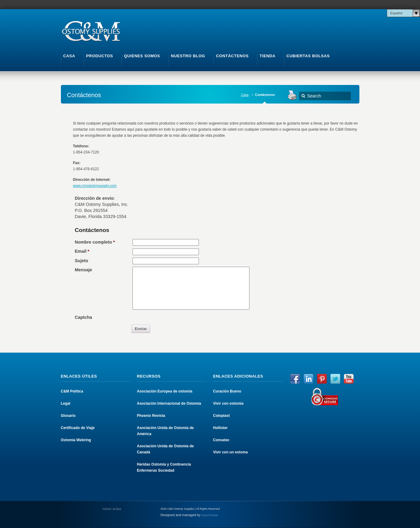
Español (396, 13)
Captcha (84, 317)
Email (82, 251)
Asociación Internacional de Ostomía (169, 403)
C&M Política (72, 391)
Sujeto (82, 261)
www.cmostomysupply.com (95, 186)
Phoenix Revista (151, 416)
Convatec (221, 440)
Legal (66, 403)
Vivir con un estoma (231, 452)
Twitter (335, 379)
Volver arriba (111, 509)
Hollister (221, 428)
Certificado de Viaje (78, 428)
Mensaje (84, 270)
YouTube (349, 379)
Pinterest (322, 379)
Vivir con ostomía (228, 403)
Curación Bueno (227, 391)
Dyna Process (210, 515)
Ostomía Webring (76, 440)
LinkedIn (309, 379)
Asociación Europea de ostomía (165, 391)
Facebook (295, 379)
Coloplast (222, 416)
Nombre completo (95, 242)
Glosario (68, 416)
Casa (245, 95)
